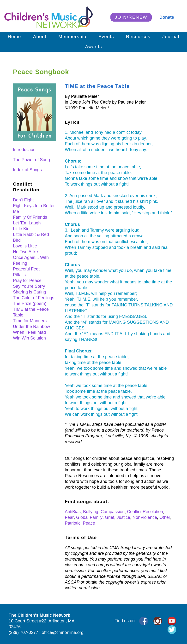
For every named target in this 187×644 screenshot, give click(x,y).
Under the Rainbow (31, 327)
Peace (89, 523)
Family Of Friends (30, 217)
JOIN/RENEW (131, 17)
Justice (123, 517)
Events (106, 37)
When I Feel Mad (29, 332)
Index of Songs (27, 170)
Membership (72, 37)
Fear (69, 517)
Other (165, 517)
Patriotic (73, 523)
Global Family (89, 517)
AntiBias (73, 512)
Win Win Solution (29, 338)
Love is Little (25, 246)
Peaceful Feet (26, 269)
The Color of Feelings (34, 298)
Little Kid (21, 229)
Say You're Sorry (29, 286)
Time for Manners (30, 321)
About (40, 37)
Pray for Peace (27, 281)
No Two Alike (25, 252)
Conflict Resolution (145, 512)
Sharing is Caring (30, 292)
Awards (93, 47)
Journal (171, 37)
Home (14, 37)
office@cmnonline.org (63, 632)
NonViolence (145, 517)
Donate (167, 17)
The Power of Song (31, 160)
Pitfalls (19, 275)
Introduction (24, 150)
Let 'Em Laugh (27, 223)
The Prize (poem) (30, 304)
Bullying (91, 512)
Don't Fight (23, 200)
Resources (138, 37)
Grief (110, 517)
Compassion (113, 512)
